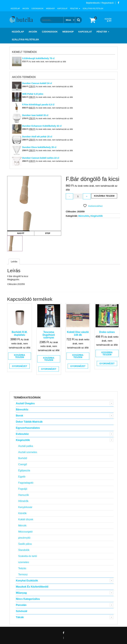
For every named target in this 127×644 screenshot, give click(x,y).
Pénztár (75, 8)
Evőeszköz (22, 434)
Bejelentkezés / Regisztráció (100, 3)
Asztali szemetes (28, 452)
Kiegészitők (97, 216)
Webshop (50, 8)
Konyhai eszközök (27, 581)
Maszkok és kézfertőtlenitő (32, 587)
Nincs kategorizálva (28, 599)
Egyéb (22, 477)
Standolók (24, 550)
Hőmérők (23, 501)
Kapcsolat (62, 8)
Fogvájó (23, 489)
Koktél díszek (26, 519)
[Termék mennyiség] (78, 196)
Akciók (26, 8)
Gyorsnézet (20, 366)
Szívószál (22, 611)
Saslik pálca (25, 544)
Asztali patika (26, 446)
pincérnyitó (24, 538)
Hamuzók (24, 495)
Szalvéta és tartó (28, 556)
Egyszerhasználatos (28, 428)
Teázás (22, 568)
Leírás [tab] (14, 262)
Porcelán (21, 605)
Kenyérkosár (25, 507)
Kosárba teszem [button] (19, 356)
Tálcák (20, 617)
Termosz (23, 574)
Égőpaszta (24, 470)
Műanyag (21, 593)
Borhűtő (23, 458)
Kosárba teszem (104, 196)
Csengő (23, 464)
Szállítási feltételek (93, 8)
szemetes (24, 562)
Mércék (22, 526)
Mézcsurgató (26, 532)
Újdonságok (38, 8)
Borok (20, 416)
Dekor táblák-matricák (29, 422)
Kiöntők (22, 513)
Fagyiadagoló (26, 483)
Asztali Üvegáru (25, 403)
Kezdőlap (15, 8)
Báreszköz (84, 216)
